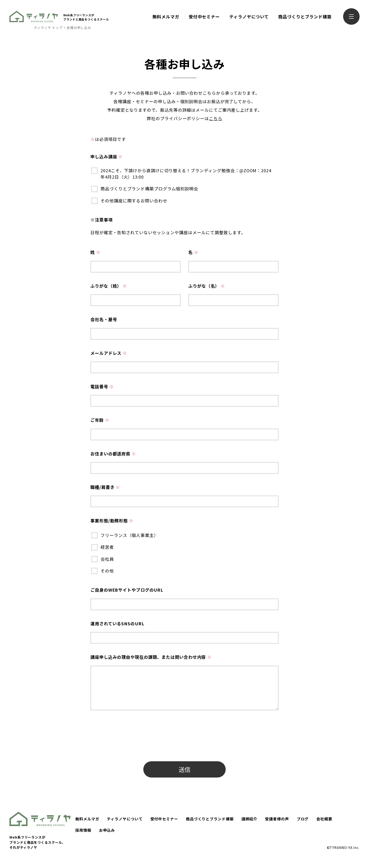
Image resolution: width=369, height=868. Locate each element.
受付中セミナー (204, 16)
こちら (216, 118)
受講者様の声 (277, 819)
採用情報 (83, 830)
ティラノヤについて (249, 16)
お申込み (107, 830)
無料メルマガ (166, 16)
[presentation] (126, 745)
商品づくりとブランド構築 (305, 16)
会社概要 (324, 819)
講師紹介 (249, 819)
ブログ (303, 819)
